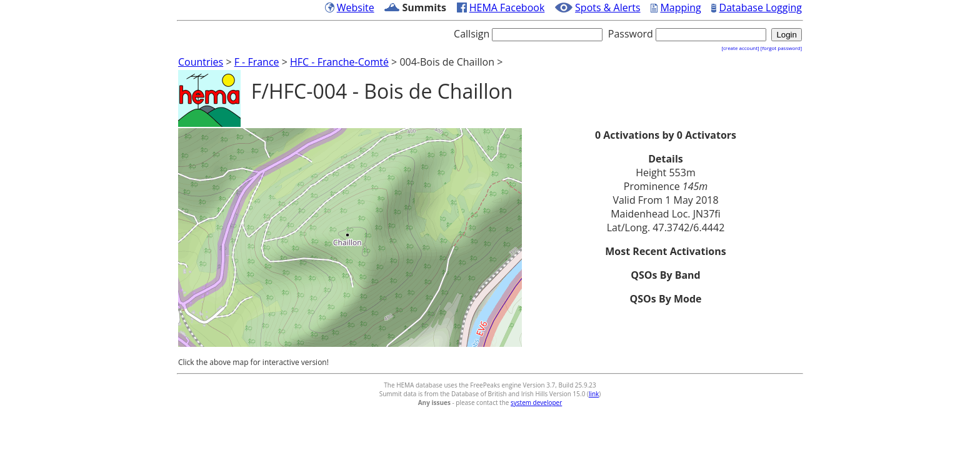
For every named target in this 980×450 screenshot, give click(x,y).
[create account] (740, 48)
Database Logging (761, 7)
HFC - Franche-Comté (339, 62)
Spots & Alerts (608, 7)
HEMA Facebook (507, 7)
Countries (201, 62)
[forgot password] (781, 48)
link (594, 394)
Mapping (680, 7)
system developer (536, 402)
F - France (257, 62)
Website (356, 7)
